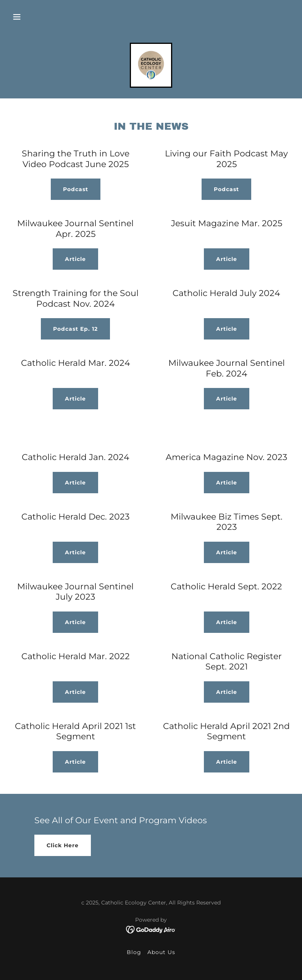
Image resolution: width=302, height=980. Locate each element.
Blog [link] (134, 952)
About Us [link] (161, 952)
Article (75, 259)
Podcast (76, 189)
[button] (17, 17)
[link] (151, 65)
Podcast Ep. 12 (75, 329)
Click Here (63, 845)
